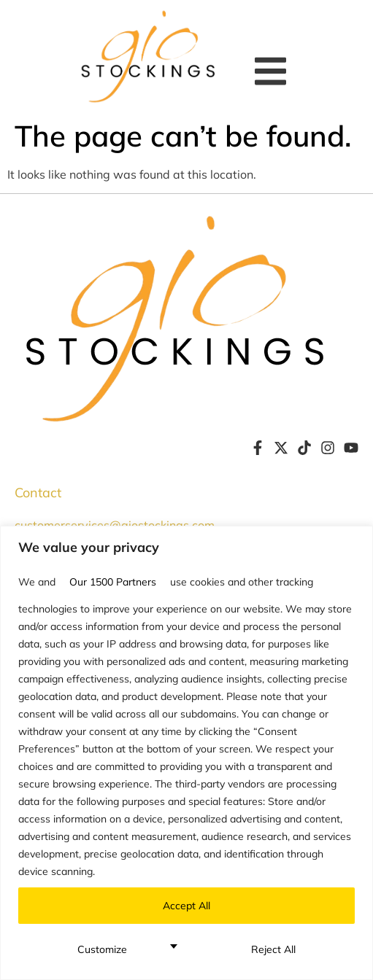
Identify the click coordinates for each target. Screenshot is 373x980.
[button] (274, 71)
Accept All (186, 906)
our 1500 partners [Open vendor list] (113, 582)
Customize (102, 949)
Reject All (273, 949)
